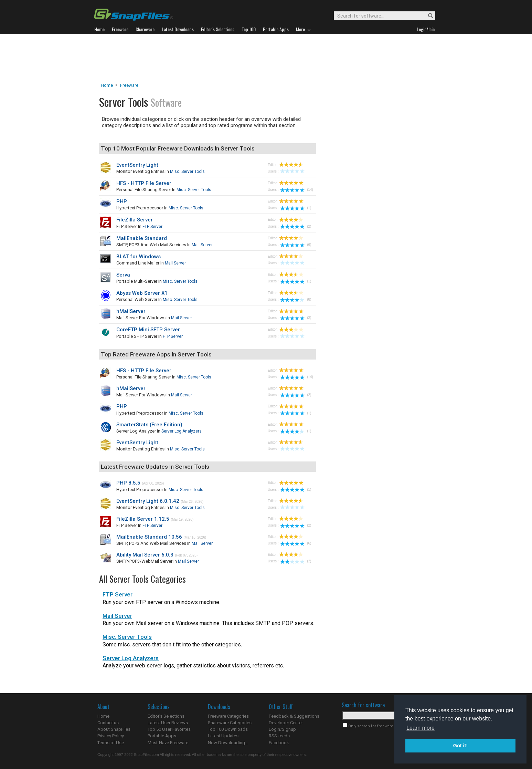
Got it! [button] (460, 746)
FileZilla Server (135, 220)
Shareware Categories (230, 723)
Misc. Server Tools (187, 172)
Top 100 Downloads (228, 729)
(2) (296, 226)
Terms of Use (111, 743)
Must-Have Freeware (168, 743)
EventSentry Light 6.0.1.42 (148, 501)
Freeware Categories (228, 716)
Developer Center (286, 723)
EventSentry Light (137, 165)
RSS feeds (279, 736)
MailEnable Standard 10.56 (149, 537)
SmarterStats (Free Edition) (149, 425)
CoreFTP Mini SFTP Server (148, 330)
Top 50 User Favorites (169, 729)
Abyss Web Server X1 (142, 293)
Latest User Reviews (168, 723)
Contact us (108, 723)
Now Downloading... (228, 743)
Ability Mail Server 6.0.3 (145, 555)
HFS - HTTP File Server (144, 183)
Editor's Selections (166, 716)
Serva (123, 275)
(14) (297, 190)
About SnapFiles (114, 729)
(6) (296, 245)
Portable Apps (162, 736)
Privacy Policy (111, 736)
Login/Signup (282, 729)
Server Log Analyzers (182, 431)
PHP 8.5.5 (128, 483)
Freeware (129, 85)
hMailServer (131, 311)
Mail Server (202, 245)
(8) (296, 299)
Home (107, 85)
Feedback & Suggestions (294, 716)
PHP (122, 201)
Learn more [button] (421, 728)
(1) (296, 208)
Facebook (279, 743)
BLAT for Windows (139, 257)
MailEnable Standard (142, 238)
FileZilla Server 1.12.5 (143, 519)
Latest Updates (223, 736)
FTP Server (152, 227)
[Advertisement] (266, 58)
